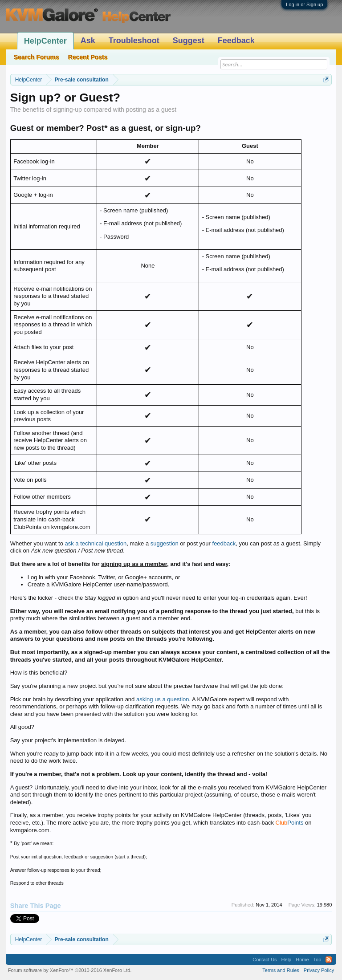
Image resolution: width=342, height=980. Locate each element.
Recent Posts (88, 57)
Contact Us (265, 960)
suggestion (165, 543)
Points (290, 823)
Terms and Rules (281, 970)
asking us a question (163, 699)
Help (287, 960)
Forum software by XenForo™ (70, 970)
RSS (329, 960)
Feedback (236, 41)
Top (318, 960)
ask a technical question (96, 543)
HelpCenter (45, 41)
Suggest (189, 41)
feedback (224, 543)
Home (302, 960)
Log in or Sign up (304, 4)
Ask (88, 41)
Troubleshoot (134, 41)
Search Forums (37, 57)
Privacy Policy (319, 970)
